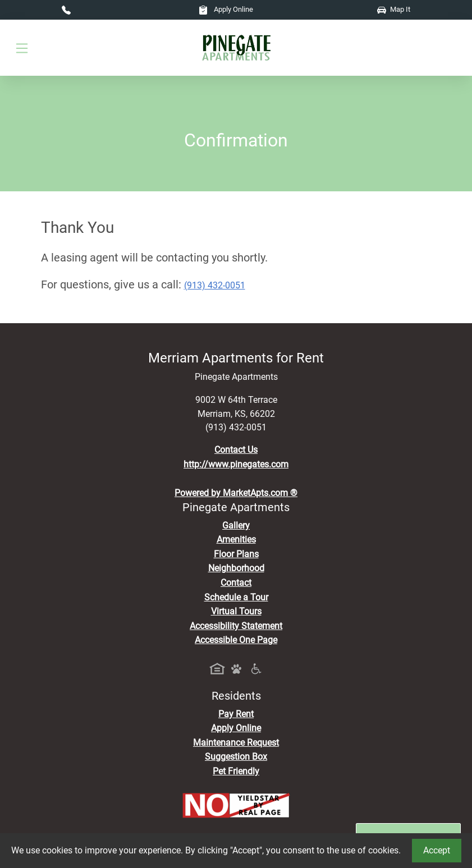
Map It (394, 9)
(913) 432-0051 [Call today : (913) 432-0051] (215, 285)
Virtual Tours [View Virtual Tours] (236, 611)
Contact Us (236, 450)
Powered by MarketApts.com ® (236, 493)
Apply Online (226, 9)
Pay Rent (236, 714)
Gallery (236, 525)
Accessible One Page (236, 640)
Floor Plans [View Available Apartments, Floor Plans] (236, 554)
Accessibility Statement (236, 626)
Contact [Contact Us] (236, 583)
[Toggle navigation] (22, 48)
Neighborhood (236, 568)
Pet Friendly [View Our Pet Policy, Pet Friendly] (236, 771)
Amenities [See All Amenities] (236, 539)
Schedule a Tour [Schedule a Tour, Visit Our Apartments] (236, 597)
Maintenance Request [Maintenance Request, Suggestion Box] (236, 743)
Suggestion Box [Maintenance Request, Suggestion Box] (236, 757)
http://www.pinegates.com (236, 464)
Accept (437, 850)
